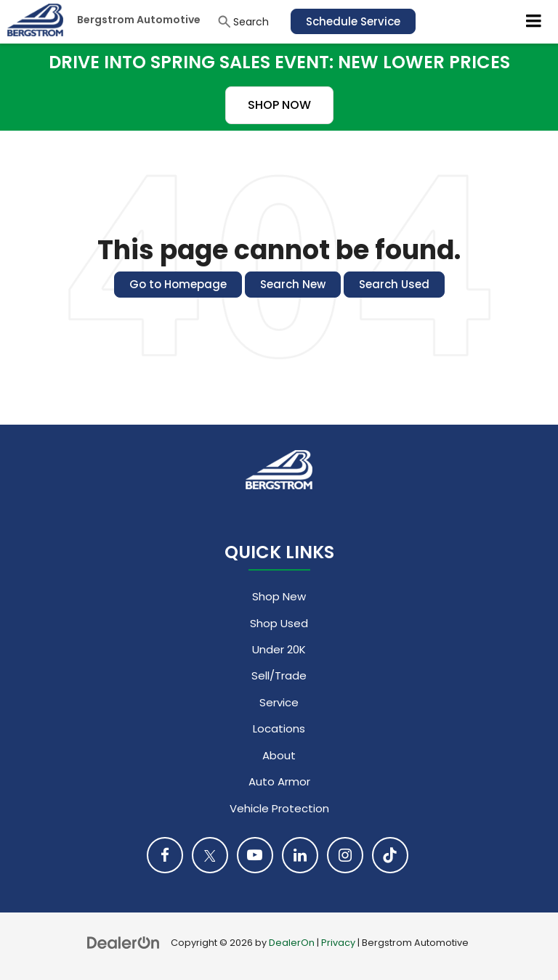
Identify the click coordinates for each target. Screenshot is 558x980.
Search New (293, 284)
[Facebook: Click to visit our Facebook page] (165, 855)
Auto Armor (279, 781)
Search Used (394, 284)
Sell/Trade (279, 675)
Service (279, 702)
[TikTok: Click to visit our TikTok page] (390, 855)
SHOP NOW (279, 105)
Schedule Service (353, 21)
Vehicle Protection (279, 808)
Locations (279, 728)
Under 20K (279, 649)
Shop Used (279, 623)
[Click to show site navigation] (534, 22)
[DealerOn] (124, 942)
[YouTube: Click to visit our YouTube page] (255, 855)
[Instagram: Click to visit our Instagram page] (345, 855)
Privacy (338, 943)
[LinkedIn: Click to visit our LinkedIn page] (300, 855)
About (279, 755)
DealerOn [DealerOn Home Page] (292, 943)
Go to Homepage (178, 284)
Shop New (279, 596)
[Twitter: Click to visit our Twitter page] (210, 855)
